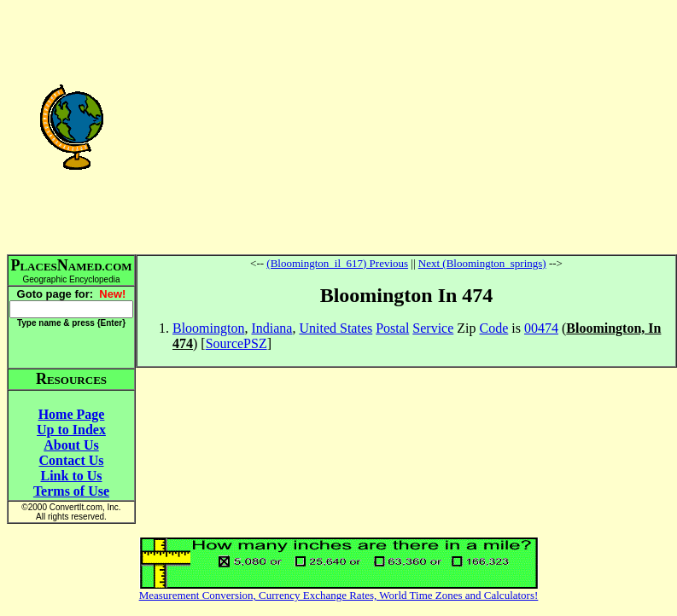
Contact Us (72, 460)
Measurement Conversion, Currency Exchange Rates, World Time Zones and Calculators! (339, 595)
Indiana (271, 328)
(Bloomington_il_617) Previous (337, 263)
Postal (392, 328)
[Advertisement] (406, 126)
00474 (541, 328)
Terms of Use (71, 491)
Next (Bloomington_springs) (482, 263)
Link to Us (71, 476)
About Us (71, 445)
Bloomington (208, 328)
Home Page (72, 414)
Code (494, 328)
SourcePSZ (236, 343)
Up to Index (71, 430)
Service (433, 328)
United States (336, 328)
